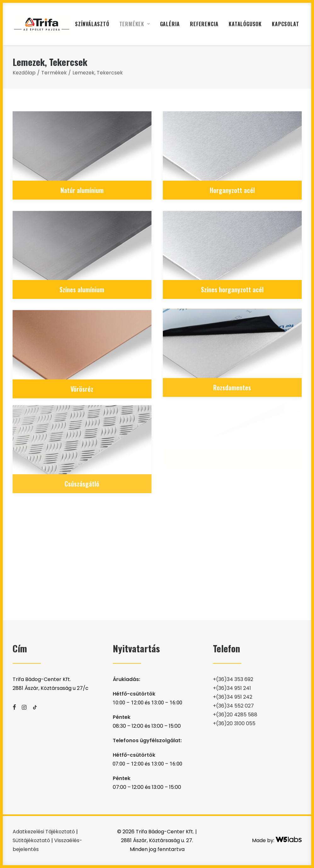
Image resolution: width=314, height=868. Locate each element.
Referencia (204, 24)
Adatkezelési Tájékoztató (44, 832)
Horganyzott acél (232, 190)
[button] (82, 146)
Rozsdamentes (232, 366)
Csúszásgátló (82, 457)
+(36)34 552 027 (233, 706)
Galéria (170, 24)
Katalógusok (245, 24)
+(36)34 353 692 (233, 679)
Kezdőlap (24, 73)
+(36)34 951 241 (232, 688)
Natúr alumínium (82, 190)
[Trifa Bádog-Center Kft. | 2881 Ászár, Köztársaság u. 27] (42, 24)
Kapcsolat (285, 24)
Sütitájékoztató (31, 840)
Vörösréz (82, 377)
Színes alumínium (82, 289)
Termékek (135, 24)
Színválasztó (92, 24)
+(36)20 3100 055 (234, 723)
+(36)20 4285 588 (235, 715)
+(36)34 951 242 (233, 697)
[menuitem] (92, 24)
